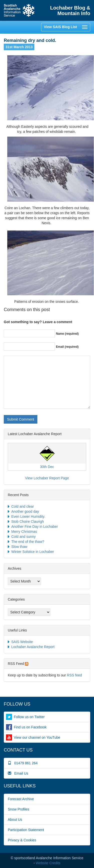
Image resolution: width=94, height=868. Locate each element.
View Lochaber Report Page (47, 478)
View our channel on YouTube (37, 737)
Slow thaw (19, 547)
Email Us (18, 773)
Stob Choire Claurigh (28, 522)
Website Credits (48, 863)
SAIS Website (22, 642)
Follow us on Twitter (29, 717)
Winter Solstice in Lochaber (33, 552)
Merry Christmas (24, 532)
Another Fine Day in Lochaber (35, 527)
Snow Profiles (19, 809)
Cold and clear (23, 506)
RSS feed (74, 675)
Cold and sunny (23, 537)
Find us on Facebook (30, 727)
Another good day (25, 511)
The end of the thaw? (28, 542)
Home (19, 10)
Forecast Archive (21, 799)
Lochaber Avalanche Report (33, 647)
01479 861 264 (23, 763)
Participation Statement (26, 830)
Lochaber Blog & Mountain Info (70, 11)
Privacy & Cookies (22, 840)
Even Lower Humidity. (28, 516)
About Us (15, 820)
